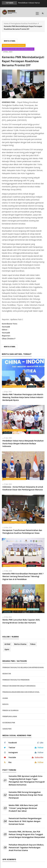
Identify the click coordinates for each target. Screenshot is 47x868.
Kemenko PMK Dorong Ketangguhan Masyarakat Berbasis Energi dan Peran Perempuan (26, 795)
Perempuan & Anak (10, 716)
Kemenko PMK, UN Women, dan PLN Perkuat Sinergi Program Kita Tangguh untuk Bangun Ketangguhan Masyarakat (27, 834)
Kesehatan (7, 674)
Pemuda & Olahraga (10, 710)
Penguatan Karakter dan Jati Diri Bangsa (19, 686)
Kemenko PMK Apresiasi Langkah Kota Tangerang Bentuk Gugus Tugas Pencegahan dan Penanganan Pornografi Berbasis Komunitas (27, 780)
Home (6, 23)
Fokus (33, 644)
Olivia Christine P (9, 339)
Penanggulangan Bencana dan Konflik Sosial (18, 49)
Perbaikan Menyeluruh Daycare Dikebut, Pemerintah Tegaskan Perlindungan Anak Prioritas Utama (26, 848)
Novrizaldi (6, 327)
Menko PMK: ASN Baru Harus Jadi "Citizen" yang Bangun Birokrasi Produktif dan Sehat (23, 808)
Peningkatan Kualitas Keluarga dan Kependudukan (23, 667)
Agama (5, 698)
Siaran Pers (32, 386)
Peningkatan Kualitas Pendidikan (24, 23)
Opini (7, 649)
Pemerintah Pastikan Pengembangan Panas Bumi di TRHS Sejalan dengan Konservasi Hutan (25, 821)
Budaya (5, 704)
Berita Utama (10, 41)
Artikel (7, 644)
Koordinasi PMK (33, 430)
